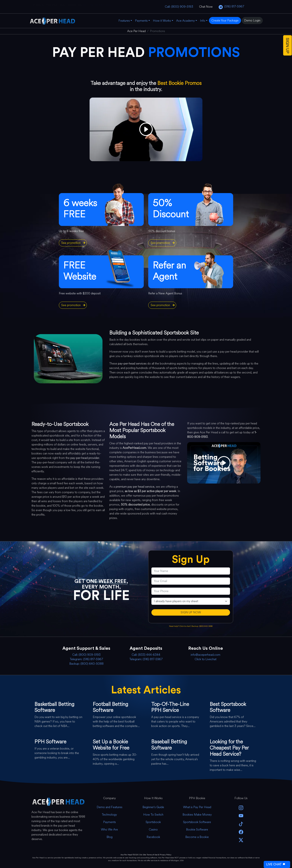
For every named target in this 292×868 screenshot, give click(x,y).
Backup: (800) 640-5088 (202, 626)
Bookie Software (197, 829)
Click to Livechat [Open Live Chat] (205, 659)
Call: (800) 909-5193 (179, 7)
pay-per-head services (132, 363)
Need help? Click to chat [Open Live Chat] (180, 626)
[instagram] (241, 807)
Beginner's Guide (153, 807)
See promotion (71, 243)
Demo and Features (110, 807)
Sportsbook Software (197, 822)
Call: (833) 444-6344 (146, 655)
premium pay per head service (135, 487)
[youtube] (241, 815)
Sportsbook (153, 822)
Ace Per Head (126, 855)
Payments (141, 21)
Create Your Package (225, 20)
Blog (110, 837)
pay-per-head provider (85, 458)
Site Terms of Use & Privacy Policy (157, 855)
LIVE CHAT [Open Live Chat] (276, 864)
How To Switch (153, 815)
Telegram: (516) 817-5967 (86, 659)
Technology (109, 815)
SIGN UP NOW (191, 612)
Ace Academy (185, 21)
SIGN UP (288, 45)
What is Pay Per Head (197, 807)
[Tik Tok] (241, 824)
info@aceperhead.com (205, 655)
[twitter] (241, 840)
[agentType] (191, 601)
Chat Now (206, 7)
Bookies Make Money (197, 815)
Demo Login (252, 20)
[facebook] (241, 832)
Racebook (153, 837)
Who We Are (109, 829)
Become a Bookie (197, 837)
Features (124, 21)
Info (203, 21)
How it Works (162, 21)
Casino (153, 829)
